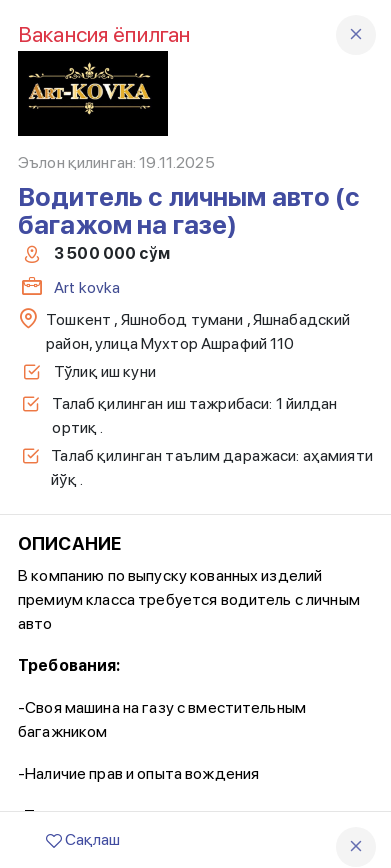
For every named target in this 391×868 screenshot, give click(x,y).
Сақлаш (83, 839)
